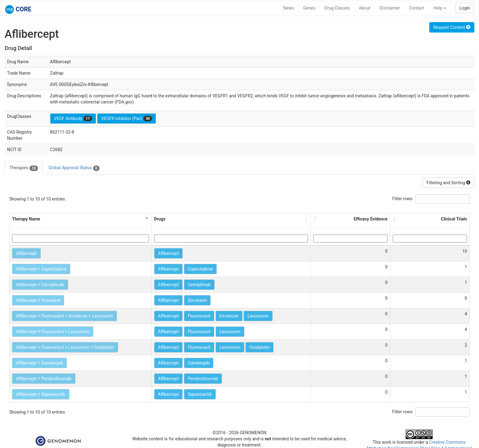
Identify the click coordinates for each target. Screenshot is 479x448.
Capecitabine (200, 269)
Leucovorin (258, 316)
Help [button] (440, 8)
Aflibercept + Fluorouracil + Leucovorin (53, 332)
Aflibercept (26, 253)
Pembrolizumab (203, 379)
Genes (309, 8)
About (365, 8)
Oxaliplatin (259, 347)
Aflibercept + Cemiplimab (40, 285)
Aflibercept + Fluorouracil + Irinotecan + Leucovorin (64, 316)
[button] (147, 219)
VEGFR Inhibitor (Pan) (127, 119)
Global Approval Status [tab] (74, 168)
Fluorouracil (199, 316)
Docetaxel (197, 300)
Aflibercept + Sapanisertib (41, 394)
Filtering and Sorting (448, 183)
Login (465, 8)
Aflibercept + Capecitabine (41, 269)
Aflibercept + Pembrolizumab (44, 379)
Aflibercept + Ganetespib (39, 363)
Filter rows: (403, 199)
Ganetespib (199, 363)
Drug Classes (337, 8)
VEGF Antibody (73, 119)
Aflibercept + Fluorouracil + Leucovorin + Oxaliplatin (65, 347)
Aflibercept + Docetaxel (38, 300)
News (288, 8)
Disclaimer (390, 8)
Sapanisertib (200, 394)
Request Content (452, 27)
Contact (417, 8)
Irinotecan (229, 316)
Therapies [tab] (24, 168)
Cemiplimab (199, 285)
